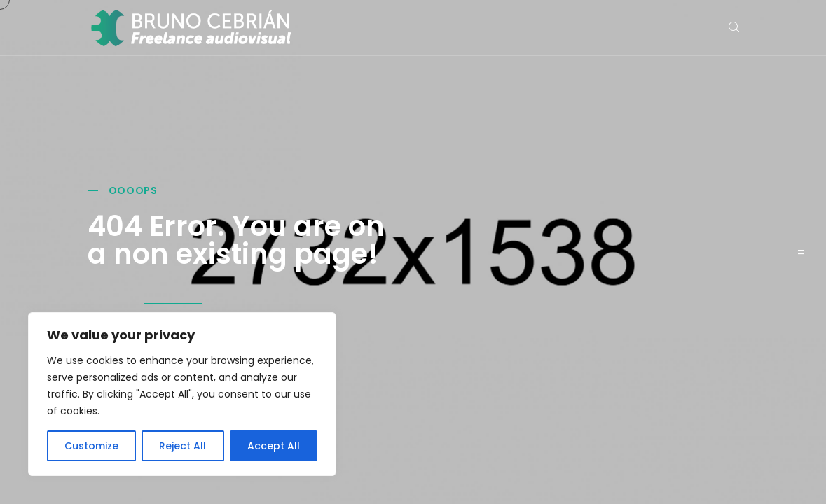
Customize (91, 446)
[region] (182, 394)
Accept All (274, 446)
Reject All (183, 446)
